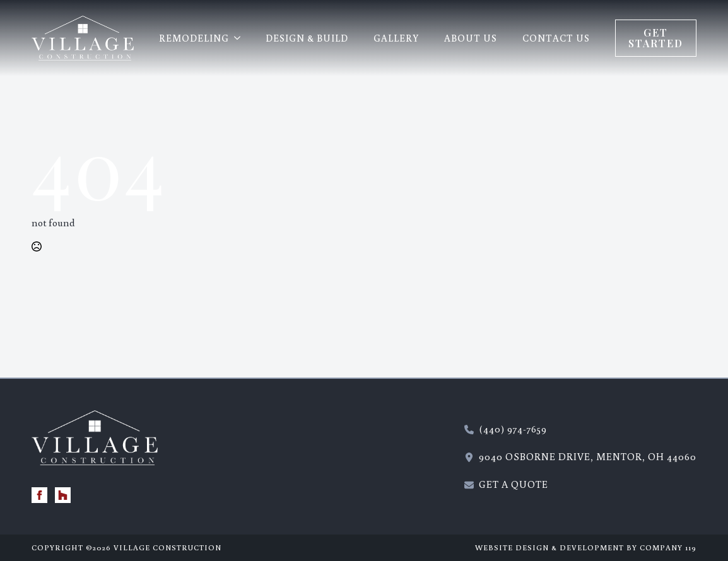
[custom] (63, 495)
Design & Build (307, 38)
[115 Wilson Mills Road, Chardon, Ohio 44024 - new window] (580, 457)
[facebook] (39, 495)
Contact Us (556, 38)
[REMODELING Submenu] (241, 38)
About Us (471, 38)
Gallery (396, 38)
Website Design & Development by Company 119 (586, 547)
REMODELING (194, 38)
